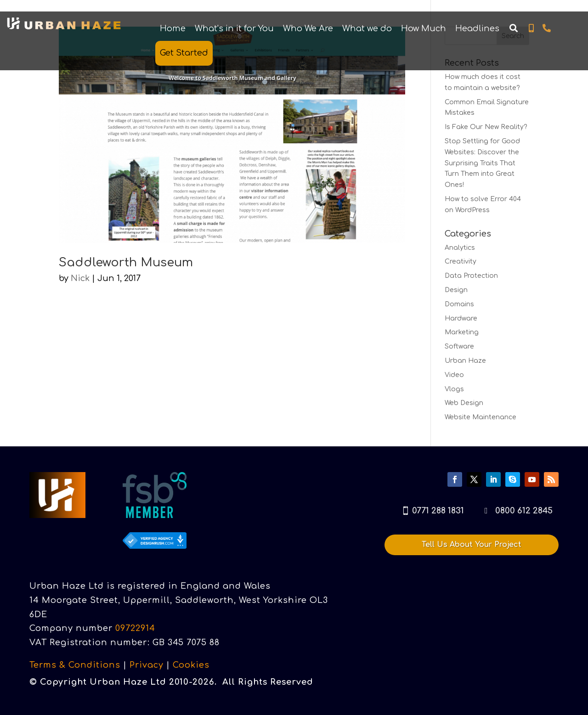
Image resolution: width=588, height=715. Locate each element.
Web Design (464, 403)
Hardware (461, 318)
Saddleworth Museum (126, 262)
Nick (80, 278)
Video (454, 375)
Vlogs (454, 389)
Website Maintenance (481, 417)
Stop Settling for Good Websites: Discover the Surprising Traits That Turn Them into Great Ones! (482, 163)
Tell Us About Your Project (472, 545)
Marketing (462, 332)
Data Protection (471, 276)
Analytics (460, 248)
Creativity (461, 262)
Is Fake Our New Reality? (486, 127)
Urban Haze (465, 361)
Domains (459, 304)
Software (459, 346)
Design (456, 290)
